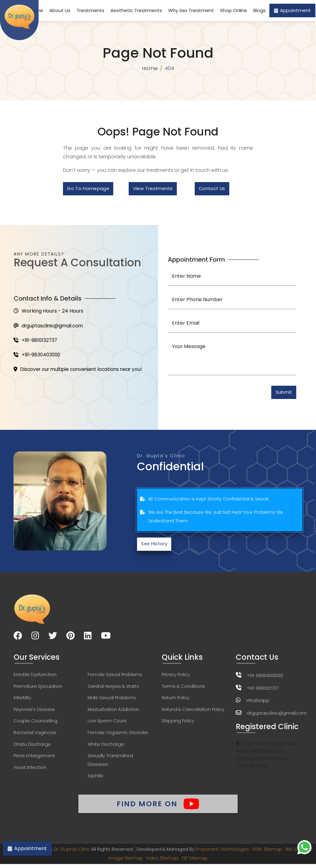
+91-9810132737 (36, 342)
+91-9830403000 (38, 357)
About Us (60, 10)
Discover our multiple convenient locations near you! (81, 371)
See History (155, 546)
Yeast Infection (30, 771)
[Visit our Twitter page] (53, 638)
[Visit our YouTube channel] (106, 638)
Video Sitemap (178, 862)
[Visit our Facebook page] (18, 638)
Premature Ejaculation (38, 689)
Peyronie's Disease (34, 712)
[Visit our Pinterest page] (71, 638)
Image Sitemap (141, 862)
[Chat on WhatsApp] (304, 847)
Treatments (90, 10)
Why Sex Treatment (191, 10)
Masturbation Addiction (113, 712)
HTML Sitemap (283, 853)
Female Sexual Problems (115, 677)
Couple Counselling (35, 724)
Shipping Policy (178, 724)
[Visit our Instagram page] (35, 638)
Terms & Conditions (183, 689)
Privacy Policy (176, 677)
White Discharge (106, 747)
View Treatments (154, 189)
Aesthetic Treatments (136, 10)
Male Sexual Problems (112, 700)
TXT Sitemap (211, 862)
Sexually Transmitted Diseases (110, 763)
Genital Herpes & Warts (113, 689)
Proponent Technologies (238, 853)
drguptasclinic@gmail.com (50, 327)
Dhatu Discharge (32, 747)
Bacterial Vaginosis (35, 736)
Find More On (158, 807)
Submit (283, 394)
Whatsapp (258, 702)
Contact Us (213, 189)
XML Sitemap (106, 862)
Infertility (22, 700)
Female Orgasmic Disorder (118, 736)
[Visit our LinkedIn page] (88, 638)
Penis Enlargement (34, 759)
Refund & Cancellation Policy (193, 712)
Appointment (292, 10)
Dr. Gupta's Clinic (87, 853)
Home (150, 69)
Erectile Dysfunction (35, 677)
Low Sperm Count (107, 724)
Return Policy (175, 700)
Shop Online (234, 10)
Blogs (260, 10)
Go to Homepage (89, 189)
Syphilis (96, 779)
